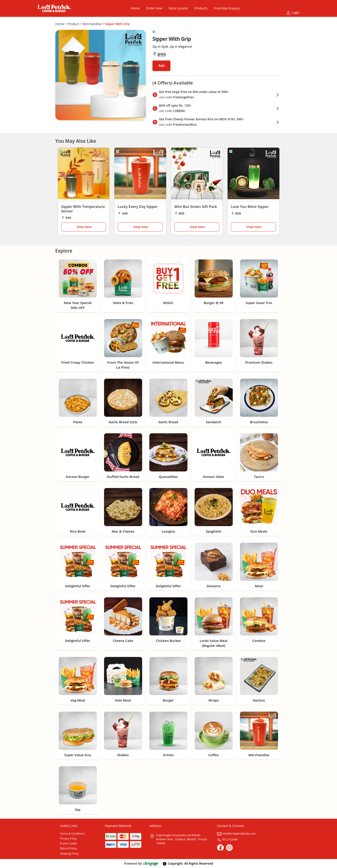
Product (73, 24)
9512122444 (227, 839)
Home (60, 24)
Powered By (141, 863)
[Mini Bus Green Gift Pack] (197, 174)
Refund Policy (69, 848)
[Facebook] (220, 848)
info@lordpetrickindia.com (236, 834)
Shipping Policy (70, 854)
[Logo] (54, 8)
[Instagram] (229, 848)
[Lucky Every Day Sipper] (140, 174)
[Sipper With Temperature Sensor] (84, 174)
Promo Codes (68, 843)
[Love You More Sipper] (253, 174)
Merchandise (92, 24)
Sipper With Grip (117, 24)
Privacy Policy (68, 839)
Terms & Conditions (72, 834)
